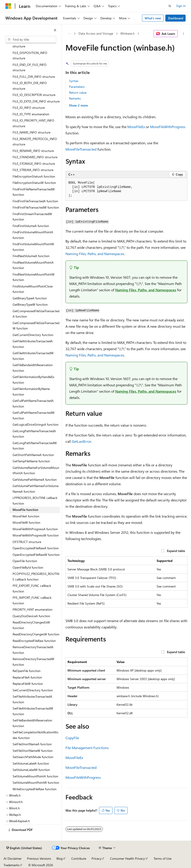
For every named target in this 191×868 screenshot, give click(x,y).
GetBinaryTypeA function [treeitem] (30, 298)
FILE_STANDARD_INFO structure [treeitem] (35, 157)
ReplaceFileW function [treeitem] (28, 684)
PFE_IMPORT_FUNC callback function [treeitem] (32, 600)
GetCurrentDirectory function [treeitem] (33, 335)
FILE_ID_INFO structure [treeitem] (29, 108)
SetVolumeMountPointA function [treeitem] (35, 776)
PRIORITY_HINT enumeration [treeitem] (33, 609)
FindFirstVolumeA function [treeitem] (31, 226)
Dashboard (176, 18)
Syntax (74, 81)
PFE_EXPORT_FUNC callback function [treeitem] (32, 588)
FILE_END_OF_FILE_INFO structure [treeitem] (30, 67)
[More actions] (183, 34)
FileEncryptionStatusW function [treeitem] (34, 183)
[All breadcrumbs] (69, 34)
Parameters (77, 87)
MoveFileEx (136, 127)
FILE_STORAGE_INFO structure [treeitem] (34, 164)
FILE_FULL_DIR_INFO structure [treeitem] (34, 77)
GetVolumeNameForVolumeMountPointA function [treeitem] (36, 470)
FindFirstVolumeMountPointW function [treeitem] (33, 247)
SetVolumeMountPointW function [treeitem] (36, 782)
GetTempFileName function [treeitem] (31, 461)
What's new (153, 18)
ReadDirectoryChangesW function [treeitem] (36, 634)
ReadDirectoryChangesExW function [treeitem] (31, 625)
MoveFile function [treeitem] (25, 510)
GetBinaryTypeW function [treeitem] (30, 304)
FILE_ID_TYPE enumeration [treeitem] (31, 114)
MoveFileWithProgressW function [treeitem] (36, 535)
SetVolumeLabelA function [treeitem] (31, 763)
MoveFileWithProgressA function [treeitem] (35, 529)
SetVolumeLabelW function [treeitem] (31, 770)
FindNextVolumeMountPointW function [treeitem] (34, 277)
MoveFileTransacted (81, 149)
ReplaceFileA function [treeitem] (27, 677)
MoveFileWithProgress (168, 127)
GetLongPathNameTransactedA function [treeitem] (34, 434)
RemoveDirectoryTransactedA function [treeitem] (33, 650)
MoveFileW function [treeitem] (26, 522)
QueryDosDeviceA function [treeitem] (31, 616)
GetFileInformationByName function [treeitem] (31, 392)
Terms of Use (163, 858)
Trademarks (11, 865)
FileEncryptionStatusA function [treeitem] (34, 176)
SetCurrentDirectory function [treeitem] (33, 690)
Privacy (97, 858)
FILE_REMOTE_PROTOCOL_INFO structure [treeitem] (35, 142)
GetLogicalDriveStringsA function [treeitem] (36, 424)
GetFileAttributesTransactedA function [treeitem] (33, 344)
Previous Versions (39, 858)
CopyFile (72, 738)
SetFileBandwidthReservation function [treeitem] (32, 723)
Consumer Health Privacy (127, 858)
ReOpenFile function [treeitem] (27, 671)
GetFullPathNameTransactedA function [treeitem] (33, 403)
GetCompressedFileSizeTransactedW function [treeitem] (36, 326)
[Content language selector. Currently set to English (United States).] (24, 848)
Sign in (181, 6)
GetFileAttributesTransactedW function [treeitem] (33, 356)
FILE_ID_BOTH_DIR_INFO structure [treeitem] (30, 86)
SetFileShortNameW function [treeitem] (33, 751)
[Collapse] (55, 30)
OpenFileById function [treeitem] (28, 567)
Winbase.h (127, 33)
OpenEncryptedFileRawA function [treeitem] (36, 548)
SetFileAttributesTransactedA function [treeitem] (32, 699)
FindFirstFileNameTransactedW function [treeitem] (34, 192)
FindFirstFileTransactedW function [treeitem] (36, 207)
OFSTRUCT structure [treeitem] (27, 542)
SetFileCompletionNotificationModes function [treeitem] (35, 735)
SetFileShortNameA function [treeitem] (32, 744)
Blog (60, 858)
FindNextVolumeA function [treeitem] (31, 256)
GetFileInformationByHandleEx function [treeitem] (33, 380)
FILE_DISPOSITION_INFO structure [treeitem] (30, 56)
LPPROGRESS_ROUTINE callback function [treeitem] (35, 501)
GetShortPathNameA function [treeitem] (33, 455)
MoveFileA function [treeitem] (26, 516)
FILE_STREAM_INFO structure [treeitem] (33, 170)
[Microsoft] (8, 6)
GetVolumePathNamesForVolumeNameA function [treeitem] (36, 489)
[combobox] (31, 40)
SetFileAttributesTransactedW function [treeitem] (33, 711)
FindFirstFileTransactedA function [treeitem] (35, 201)
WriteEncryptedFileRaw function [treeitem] (35, 789)
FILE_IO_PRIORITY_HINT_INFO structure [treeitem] (33, 123)
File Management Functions (87, 748)
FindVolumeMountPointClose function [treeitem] (33, 289)
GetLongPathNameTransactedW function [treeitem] (35, 446)
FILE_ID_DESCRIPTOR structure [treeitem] (34, 95)
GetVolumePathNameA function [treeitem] (35, 480)
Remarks (75, 98)
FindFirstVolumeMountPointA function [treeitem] (33, 235)
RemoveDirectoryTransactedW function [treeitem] (33, 662)
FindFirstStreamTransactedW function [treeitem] (32, 217)
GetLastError (82, 441)
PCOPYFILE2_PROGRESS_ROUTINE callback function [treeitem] (36, 576)
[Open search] (170, 6)
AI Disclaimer (13, 858)
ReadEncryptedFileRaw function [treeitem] (34, 641)
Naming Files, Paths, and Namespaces (95, 254)
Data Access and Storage (96, 33)
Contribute (79, 858)
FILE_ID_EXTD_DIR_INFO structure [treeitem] (36, 101)
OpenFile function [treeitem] (25, 561)
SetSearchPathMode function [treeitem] (33, 757)
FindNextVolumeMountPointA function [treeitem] (33, 265)
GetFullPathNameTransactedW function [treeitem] (34, 415)
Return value (78, 92)
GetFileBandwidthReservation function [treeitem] (33, 368)
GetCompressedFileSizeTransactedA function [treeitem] (36, 314)
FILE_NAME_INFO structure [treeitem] (31, 132)
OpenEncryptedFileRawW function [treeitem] (36, 555)
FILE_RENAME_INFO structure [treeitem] (33, 151)
